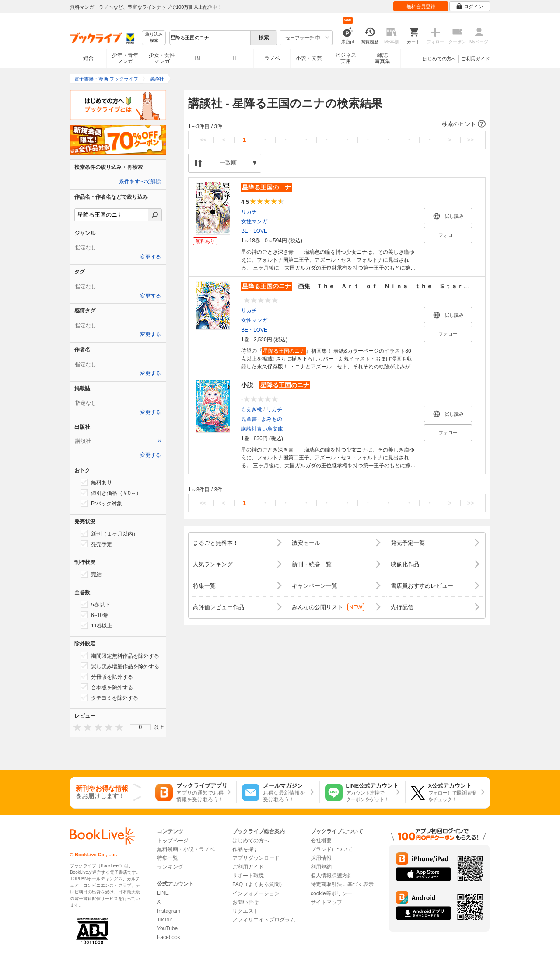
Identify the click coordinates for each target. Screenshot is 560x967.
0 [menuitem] (141, 727)
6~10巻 (94, 615)
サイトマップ (326, 902)
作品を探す (245, 849)
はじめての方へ (439, 59)
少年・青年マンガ (125, 58)
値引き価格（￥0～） (111, 493)
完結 (91, 574)
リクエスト (245, 911)
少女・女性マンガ (162, 58)
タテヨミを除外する (109, 697)
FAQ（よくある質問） (259, 884)
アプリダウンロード (256, 858)
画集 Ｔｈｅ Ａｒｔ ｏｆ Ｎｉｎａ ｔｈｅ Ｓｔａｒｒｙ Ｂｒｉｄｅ (377, 286)
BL (199, 58)
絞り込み (154, 38)
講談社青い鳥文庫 (262, 429)
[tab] (118, 441)
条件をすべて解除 (140, 182)
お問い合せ (245, 902)
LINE (163, 893)
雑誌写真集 (382, 58)
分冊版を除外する (107, 676)
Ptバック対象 (101, 503)
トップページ (173, 841)
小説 (276, 385)
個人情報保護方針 (332, 876)
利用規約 (321, 867)
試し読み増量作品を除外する (120, 666)
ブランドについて (332, 849)
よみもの (272, 419)
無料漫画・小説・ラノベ (186, 849)
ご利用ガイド (476, 59)
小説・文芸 (309, 58)
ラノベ (272, 58)
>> (471, 140)
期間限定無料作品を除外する (120, 655)
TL (235, 58)
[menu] (140, 727)
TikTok (164, 920)
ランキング (170, 867)
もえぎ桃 (252, 410)
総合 (88, 58)
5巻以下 (95, 604)
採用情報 (321, 858)
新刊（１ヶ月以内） (109, 533)
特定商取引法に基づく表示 (342, 884)
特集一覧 (168, 858)
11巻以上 (96, 625)
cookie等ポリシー (331, 893)
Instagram (169, 911)
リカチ (249, 212)
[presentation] (75, 727)
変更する (150, 257)
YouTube (167, 928)
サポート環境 (248, 876)
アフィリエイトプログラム (264, 920)
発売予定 (96, 544)
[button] (337, 124)
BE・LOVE (254, 231)
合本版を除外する (107, 687)
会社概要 (321, 841)
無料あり (96, 482)
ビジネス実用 (346, 58)
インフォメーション (256, 893)
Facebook (169, 937)
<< (203, 140)
